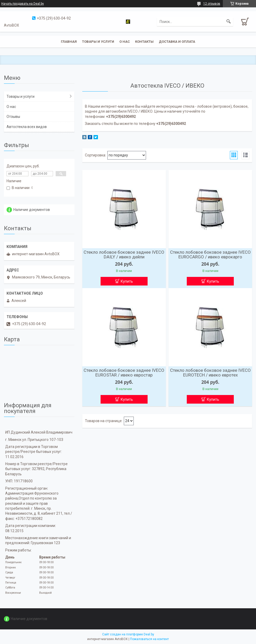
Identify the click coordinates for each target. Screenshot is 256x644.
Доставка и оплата (177, 42)
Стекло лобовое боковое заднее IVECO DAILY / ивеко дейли (124, 254)
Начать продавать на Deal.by (23, 4)
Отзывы (13, 117)
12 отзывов (212, 4)
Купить (127, 281)
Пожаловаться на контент (149, 639)
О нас (125, 42)
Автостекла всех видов (27, 127)
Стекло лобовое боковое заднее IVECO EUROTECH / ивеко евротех (210, 373)
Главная (69, 42)
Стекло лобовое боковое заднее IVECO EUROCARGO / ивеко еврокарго (210, 254)
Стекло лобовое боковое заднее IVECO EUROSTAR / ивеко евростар (124, 373)
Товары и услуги (98, 42)
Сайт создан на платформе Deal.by (128, 634)
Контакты (144, 42)
